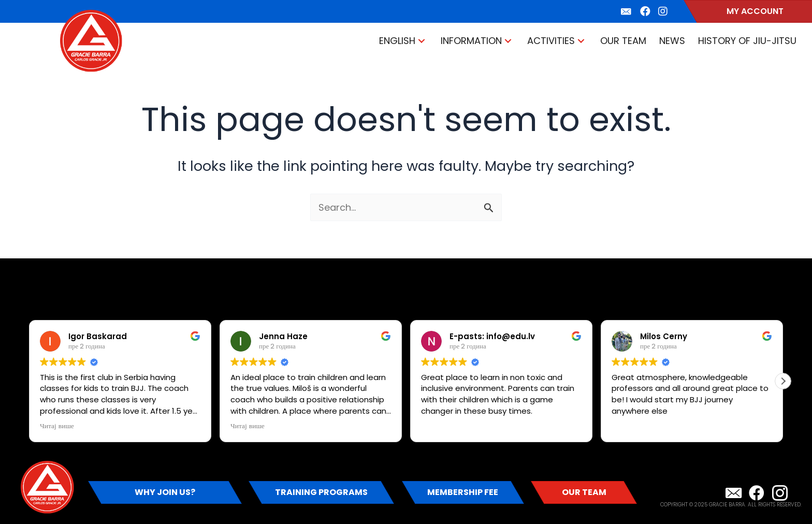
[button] (422, 41)
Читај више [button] (57, 426)
